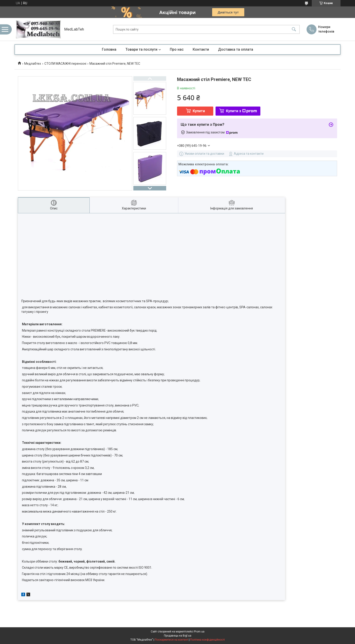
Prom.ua (199, 632)
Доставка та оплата (236, 49)
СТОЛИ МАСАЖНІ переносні (65, 64)
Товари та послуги (141, 49)
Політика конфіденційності (207, 640)
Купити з (241, 111)
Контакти (201, 49)
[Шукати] (294, 29)
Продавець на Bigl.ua (178, 636)
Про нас (177, 49)
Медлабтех (33, 64)
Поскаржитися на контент (172, 640)
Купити (199, 111)
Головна (109, 49)
